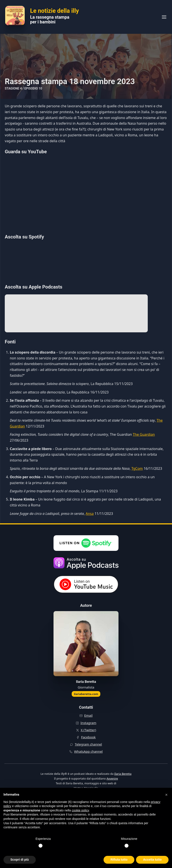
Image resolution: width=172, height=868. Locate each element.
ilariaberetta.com (86, 694)
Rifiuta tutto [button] (119, 860)
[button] (166, 795)
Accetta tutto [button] (152, 860)
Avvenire (112, 778)
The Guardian (144, 434)
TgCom (137, 468)
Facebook (88, 737)
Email (88, 715)
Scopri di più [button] (20, 860)
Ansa (90, 514)
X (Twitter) (88, 730)
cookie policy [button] (80, 810)
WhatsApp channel (88, 751)
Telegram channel (88, 744)
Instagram (88, 723)
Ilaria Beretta (123, 774)
